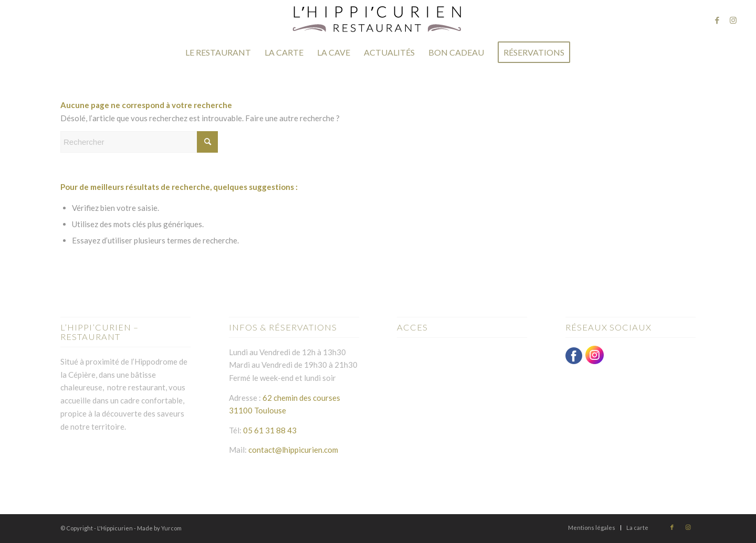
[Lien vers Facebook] (717, 20)
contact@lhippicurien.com (292, 450)
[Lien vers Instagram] (733, 20)
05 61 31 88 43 (270, 430)
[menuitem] (218, 52)
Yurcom (171, 528)
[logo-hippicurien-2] (378, 20)
